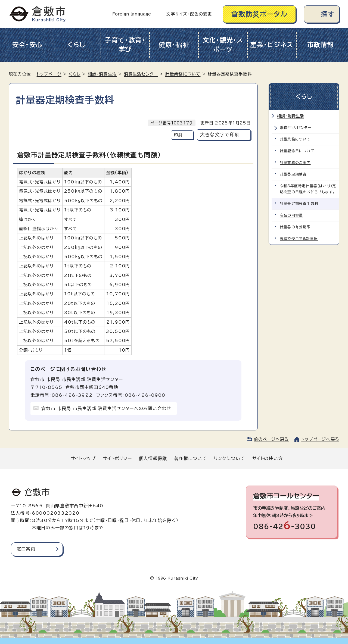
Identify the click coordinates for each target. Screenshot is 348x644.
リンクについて (229, 458)
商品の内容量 (291, 215)
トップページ (49, 74)
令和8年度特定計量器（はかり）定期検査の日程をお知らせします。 (308, 189)
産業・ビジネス (272, 45)
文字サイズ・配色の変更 (189, 14)
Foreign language (132, 14)
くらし (76, 45)
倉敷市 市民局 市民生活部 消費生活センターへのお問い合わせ (106, 408)
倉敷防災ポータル (260, 14)
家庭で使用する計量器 (299, 239)
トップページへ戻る (320, 439)
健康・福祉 (174, 45)
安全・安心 (28, 45)
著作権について (190, 458)
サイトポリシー (117, 458)
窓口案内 (26, 549)
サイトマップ (83, 458)
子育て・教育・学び (125, 45)
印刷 (178, 135)
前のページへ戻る (271, 439)
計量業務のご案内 (295, 163)
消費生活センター (141, 74)
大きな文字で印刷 (220, 135)
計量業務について (183, 74)
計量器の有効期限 (295, 227)
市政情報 (321, 45)
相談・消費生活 (102, 74)
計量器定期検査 (293, 174)
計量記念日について (297, 151)
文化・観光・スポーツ (223, 45)
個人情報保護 (153, 458)
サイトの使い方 (268, 458)
